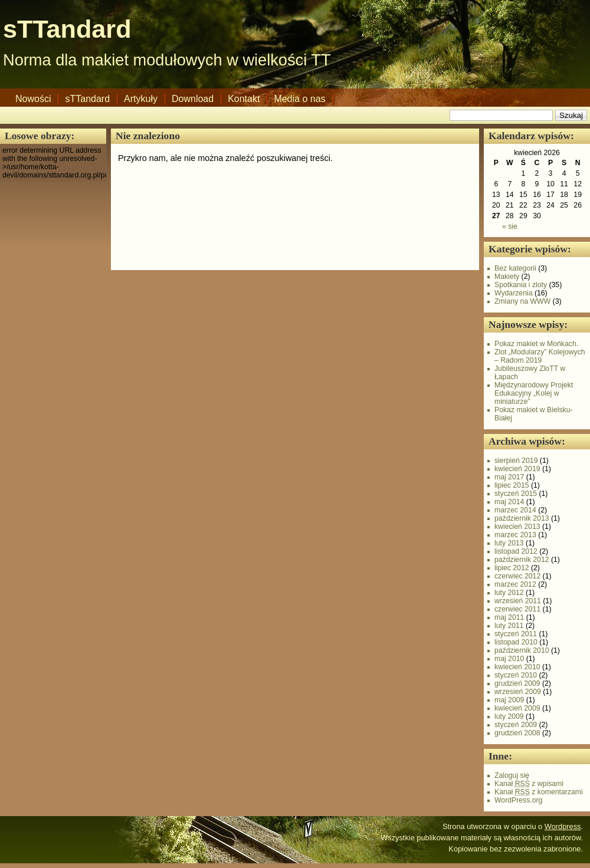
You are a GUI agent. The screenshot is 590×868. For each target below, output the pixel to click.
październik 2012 (522, 560)
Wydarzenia (514, 293)
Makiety (507, 277)
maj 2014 (509, 502)
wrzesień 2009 (518, 692)
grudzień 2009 (517, 683)
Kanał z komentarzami (539, 792)
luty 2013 (509, 543)
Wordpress (563, 826)
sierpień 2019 (516, 461)
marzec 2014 (515, 510)
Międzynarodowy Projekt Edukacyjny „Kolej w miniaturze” (534, 393)
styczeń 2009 (516, 725)
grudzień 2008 (517, 733)
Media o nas (299, 99)
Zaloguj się (512, 775)
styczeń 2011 (516, 634)
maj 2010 (509, 659)
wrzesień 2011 (518, 601)
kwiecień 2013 (517, 527)
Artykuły (141, 99)
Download (193, 99)
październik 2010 (522, 650)
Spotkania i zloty (521, 285)
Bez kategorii (515, 268)
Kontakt (244, 99)
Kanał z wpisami (529, 784)
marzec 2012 (515, 584)
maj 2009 (509, 700)
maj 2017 (509, 477)
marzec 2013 (515, 535)
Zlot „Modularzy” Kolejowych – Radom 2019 (540, 356)
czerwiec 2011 (517, 609)
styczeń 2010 (516, 675)
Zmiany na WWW (522, 301)
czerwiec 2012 (517, 576)
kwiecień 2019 (517, 469)
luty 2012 (509, 593)
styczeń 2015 (516, 494)
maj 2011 (509, 617)
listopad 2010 (516, 642)
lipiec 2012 (512, 568)
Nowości (33, 99)
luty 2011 (509, 626)
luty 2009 (509, 716)
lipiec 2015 (512, 485)
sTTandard (67, 29)
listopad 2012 (516, 551)
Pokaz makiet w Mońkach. (536, 344)
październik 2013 (522, 518)
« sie (510, 226)
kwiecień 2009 (517, 708)
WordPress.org (518, 800)
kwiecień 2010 (517, 667)
